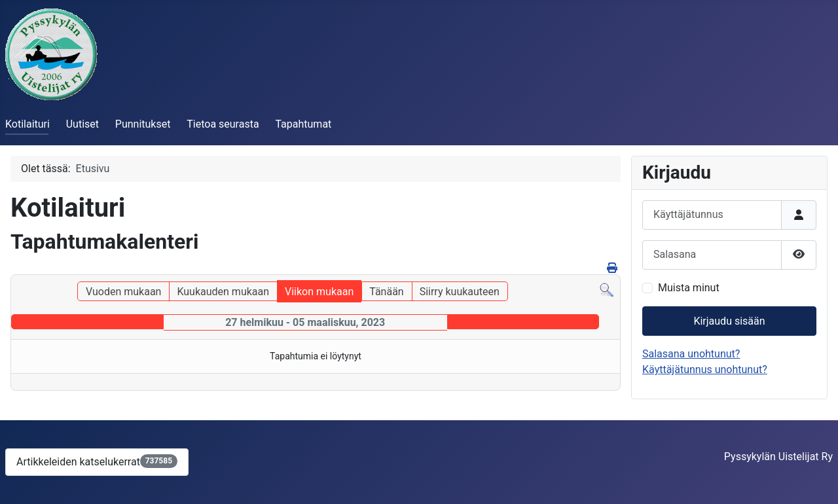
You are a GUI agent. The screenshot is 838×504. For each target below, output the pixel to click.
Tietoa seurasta (223, 124)
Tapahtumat (303, 124)
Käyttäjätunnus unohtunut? (705, 369)
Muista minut (689, 288)
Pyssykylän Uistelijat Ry (778, 457)
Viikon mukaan (319, 292)
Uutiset (82, 124)
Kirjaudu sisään (729, 321)
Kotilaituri (27, 124)
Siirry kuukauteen (460, 292)
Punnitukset (143, 124)
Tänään (386, 292)
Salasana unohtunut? (691, 354)
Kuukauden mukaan (223, 292)
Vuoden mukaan (123, 292)
